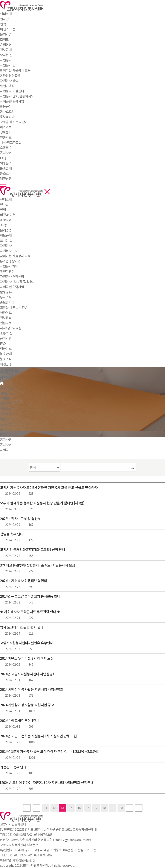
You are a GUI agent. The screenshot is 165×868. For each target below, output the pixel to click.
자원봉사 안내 (9, 251)
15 (79, 808)
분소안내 (6, 354)
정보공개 (6, 235)
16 (88, 808)
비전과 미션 (8, 215)
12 (54, 808)
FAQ (3, 343)
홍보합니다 (7, 302)
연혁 (3, 209)
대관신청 (6, 364)
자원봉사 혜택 (9, 266)
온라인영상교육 (10, 261)
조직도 (4, 225)
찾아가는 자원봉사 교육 (15, 256)
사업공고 (6, 450)
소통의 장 (6, 147)
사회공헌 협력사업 (12, 287)
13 (62, 808)
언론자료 (6, 323)
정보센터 (6, 132)
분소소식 (6, 359)
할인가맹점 (7, 271)
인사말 (4, 204)
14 (71, 808)
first (27, 808)
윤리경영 (6, 230)
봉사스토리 (7, 297)
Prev (37, 808)
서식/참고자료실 (11, 328)
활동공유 (6, 106)
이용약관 (6, 860)
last (139, 808)
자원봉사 (6, 60)
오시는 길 (6, 240)
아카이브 (6, 312)
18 (104, 808)
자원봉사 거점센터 (12, 276)
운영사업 (6, 220)
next (130, 808)
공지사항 (6, 338)
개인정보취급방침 (24, 860)
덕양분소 (6, 163)
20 (121, 808)
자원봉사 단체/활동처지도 (17, 282)
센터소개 (6, 14)
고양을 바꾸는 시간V (13, 307)
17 (96, 808)
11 (46, 808)
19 (113, 808)
